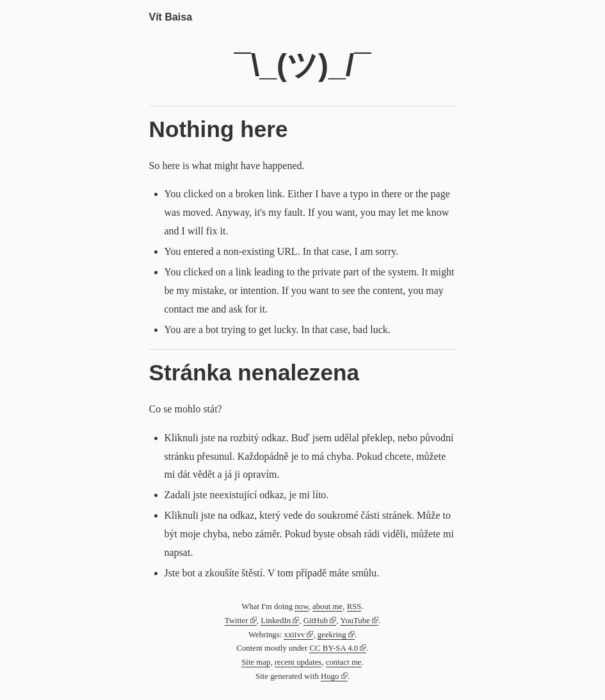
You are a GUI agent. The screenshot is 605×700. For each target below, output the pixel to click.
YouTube (355, 621)
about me (327, 606)
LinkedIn (276, 621)
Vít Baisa (171, 17)
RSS (354, 606)
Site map (256, 662)
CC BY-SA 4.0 (334, 648)
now (301, 606)
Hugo (330, 676)
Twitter (237, 621)
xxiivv (294, 635)
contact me (344, 662)
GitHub (316, 621)
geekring (332, 635)
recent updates (298, 662)
